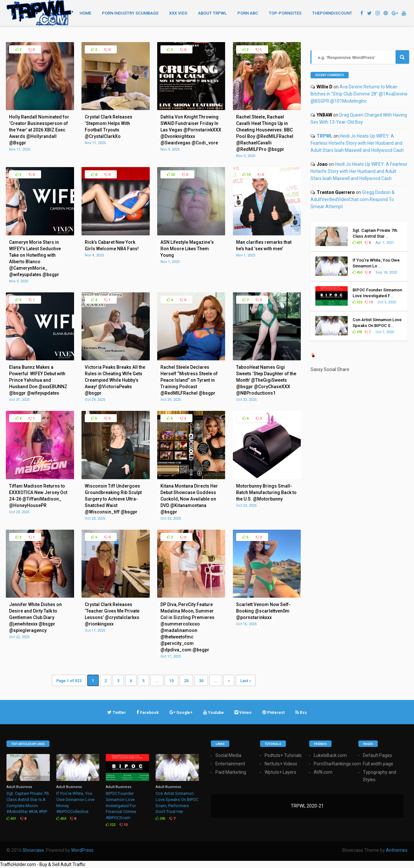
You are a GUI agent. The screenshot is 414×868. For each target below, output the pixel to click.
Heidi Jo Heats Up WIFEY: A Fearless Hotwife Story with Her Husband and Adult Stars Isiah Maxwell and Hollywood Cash (357, 143)
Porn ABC (248, 13)
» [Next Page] (229, 681)
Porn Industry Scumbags (130, 13)
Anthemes (397, 850)
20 (171, 175)
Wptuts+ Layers (280, 772)
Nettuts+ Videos (281, 764)
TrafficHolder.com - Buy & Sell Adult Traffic (43, 864)
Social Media (228, 755)
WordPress (82, 850)
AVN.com (323, 772)
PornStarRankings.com (337, 764)
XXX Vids (178, 13)
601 (357, 243)
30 (201, 681)
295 (357, 332)
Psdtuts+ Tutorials (283, 755)
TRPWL (325, 136)
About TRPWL (212, 13)
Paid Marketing (231, 772)
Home (85, 13)
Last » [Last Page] (246, 681)
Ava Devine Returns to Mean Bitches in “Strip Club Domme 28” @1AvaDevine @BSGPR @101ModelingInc (359, 94)
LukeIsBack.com (330, 755)
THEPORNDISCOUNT (332, 13)
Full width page (378, 764)
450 (357, 272)
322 (357, 302)
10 (246, 175)
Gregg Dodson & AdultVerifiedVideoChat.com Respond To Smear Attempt (353, 199)
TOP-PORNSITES (285, 13)
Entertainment (230, 764)
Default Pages (377, 755)
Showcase (33, 850)
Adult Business (19, 787)
